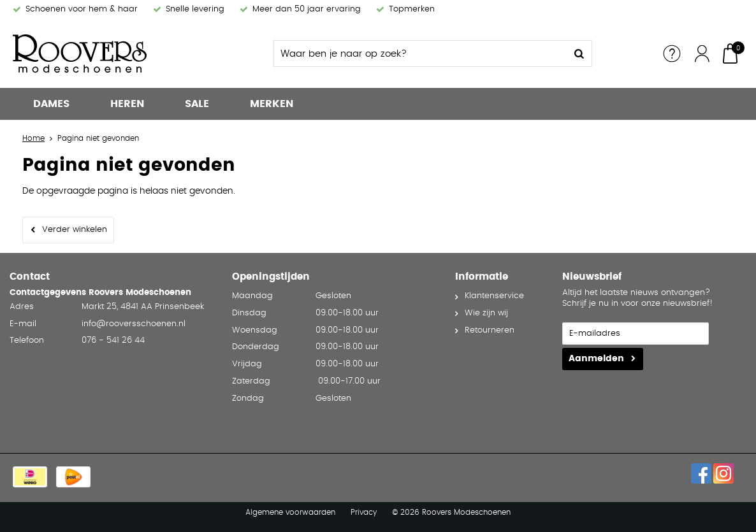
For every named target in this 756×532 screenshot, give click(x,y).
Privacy (364, 512)
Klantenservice (494, 296)
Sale (197, 104)
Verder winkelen (75, 230)
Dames (51, 104)
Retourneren (490, 330)
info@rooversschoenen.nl (134, 324)
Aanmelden (596, 359)
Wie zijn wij (486, 313)
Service (672, 54)
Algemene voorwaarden (290, 512)
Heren (127, 104)
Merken (272, 104)
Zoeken (579, 54)
